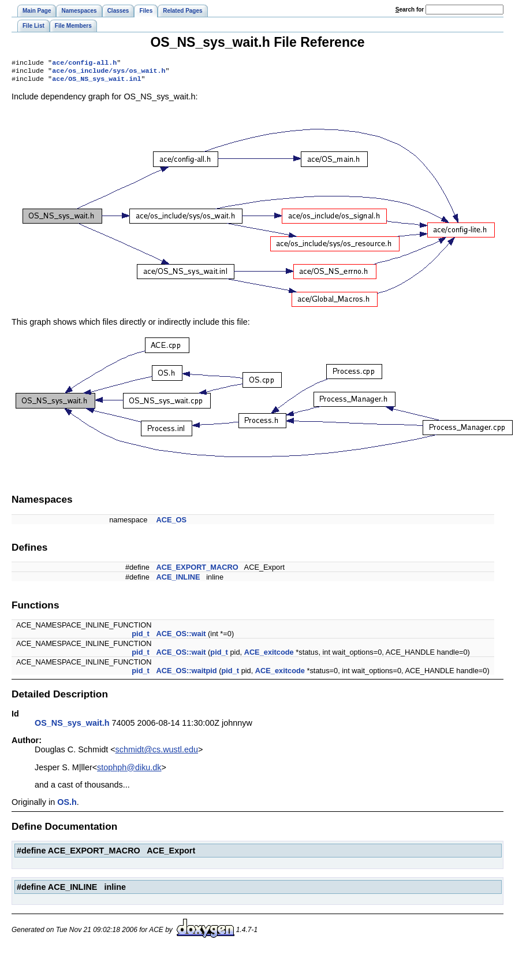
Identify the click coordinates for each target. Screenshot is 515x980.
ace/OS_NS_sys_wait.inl (96, 82)
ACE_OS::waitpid (186, 674)
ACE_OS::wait (181, 637)
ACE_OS (171, 523)
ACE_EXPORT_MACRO (197, 571)
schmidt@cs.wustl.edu (157, 753)
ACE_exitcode (269, 656)
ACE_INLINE (178, 580)
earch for (410, 10)
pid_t (141, 637)
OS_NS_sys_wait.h (72, 726)
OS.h (67, 805)
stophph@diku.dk (129, 771)
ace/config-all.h (84, 64)
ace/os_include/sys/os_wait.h (109, 73)
